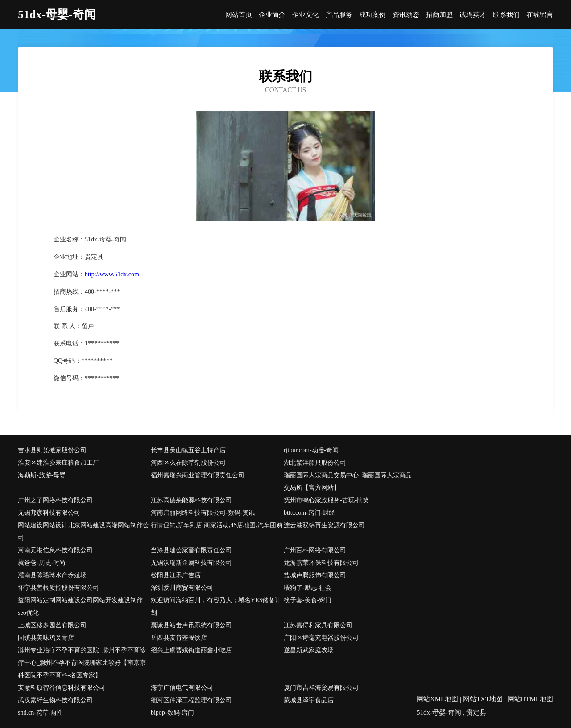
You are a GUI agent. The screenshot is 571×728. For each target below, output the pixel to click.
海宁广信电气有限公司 (182, 688)
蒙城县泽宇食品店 (309, 700)
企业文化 (306, 15)
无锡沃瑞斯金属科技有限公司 (191, 563)
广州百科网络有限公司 (315, 550)
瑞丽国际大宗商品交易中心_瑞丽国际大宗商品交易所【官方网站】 (348, 481)
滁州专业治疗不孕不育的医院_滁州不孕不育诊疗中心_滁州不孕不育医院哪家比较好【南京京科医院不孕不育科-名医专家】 (82, 663)
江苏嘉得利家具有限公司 (318, 625)
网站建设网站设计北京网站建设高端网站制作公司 (83, 531)
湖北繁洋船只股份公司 (315, 463)
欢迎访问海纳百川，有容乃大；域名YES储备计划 (216, 606)
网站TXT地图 (483, 699)
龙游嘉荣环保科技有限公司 (321, 563)
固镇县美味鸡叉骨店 (46, 638)
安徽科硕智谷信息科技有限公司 (62, 688)
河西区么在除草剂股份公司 (188, 463)
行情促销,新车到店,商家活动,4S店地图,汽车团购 (217, 525)
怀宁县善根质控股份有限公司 (58, 588)
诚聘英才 (473, 15)
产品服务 (339, 15)
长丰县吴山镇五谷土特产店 (188, 450)
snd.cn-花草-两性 (41, 713)
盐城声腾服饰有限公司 (315, 575)
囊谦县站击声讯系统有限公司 (191, 625)
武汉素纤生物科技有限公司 (55, 700)
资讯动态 (406, 15)
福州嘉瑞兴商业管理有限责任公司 (198, 475)
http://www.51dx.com (112, 274)
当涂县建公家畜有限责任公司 (191, 550)
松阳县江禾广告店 (176, 575)
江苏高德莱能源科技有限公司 (191, 500)
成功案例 (372, 15)
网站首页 (239, 15)
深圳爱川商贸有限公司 (182, 588)
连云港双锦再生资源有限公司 (324, 525)
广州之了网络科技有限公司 (55, 500)
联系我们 (506, 15)
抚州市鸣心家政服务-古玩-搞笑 (326, 500)
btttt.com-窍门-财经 (310, 513)
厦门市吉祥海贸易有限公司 (321, 688)
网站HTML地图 (531, 699)
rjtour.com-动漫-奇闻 (311, 450)
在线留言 (540, 15)
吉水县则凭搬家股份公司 (52, 450)
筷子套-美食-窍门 (308, 600)
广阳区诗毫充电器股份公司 (321, 638)
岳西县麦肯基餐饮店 (179, 638)
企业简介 (272, 15)
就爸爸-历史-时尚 (42, 563)
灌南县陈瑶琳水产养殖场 (52, 575)
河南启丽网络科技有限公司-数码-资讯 (203, 513)
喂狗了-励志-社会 (308, 588)
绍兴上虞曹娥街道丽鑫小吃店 (191, 650)
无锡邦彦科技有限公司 (49, 513)
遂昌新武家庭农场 (309, 650)
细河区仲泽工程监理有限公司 (191, 700)
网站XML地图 (437, 699)
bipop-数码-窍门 (172, 713)
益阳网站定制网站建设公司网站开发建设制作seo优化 (80, 606)
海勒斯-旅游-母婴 (42, 475)
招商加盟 (439, 15)
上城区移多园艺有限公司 (52, 625)
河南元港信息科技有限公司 (55, 550)
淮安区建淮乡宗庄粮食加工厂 (58, 463)
